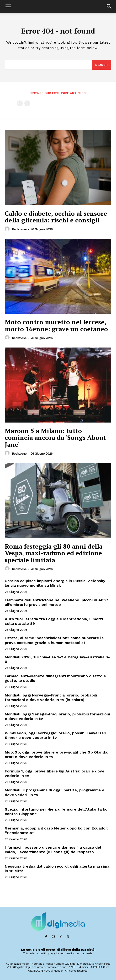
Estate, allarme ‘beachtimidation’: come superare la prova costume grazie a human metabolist (54, 640)
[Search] (101, 65)
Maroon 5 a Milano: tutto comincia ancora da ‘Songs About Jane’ (55, 438)
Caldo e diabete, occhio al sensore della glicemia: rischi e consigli (56, 217)
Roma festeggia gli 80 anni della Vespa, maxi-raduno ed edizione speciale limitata (54, 553)
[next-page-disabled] (27, 103)
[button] (8, 6)
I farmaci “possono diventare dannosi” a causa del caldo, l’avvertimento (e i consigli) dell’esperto (53, 850)
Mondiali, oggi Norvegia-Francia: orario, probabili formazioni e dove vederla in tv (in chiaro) (51, 697)
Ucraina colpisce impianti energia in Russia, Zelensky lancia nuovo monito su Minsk (55, 583)
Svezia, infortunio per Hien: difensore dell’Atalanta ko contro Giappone (56, 812)
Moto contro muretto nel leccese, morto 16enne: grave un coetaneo (56, 325)
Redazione (19, 229)
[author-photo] (8, 229)
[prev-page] (20, 103)
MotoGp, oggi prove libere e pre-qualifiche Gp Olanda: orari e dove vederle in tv (56, 754)
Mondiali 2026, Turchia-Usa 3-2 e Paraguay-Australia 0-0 (57, 659)
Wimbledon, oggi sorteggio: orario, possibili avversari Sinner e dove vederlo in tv (55, 735)
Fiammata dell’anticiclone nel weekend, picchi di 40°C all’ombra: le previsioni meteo (56, 602)
